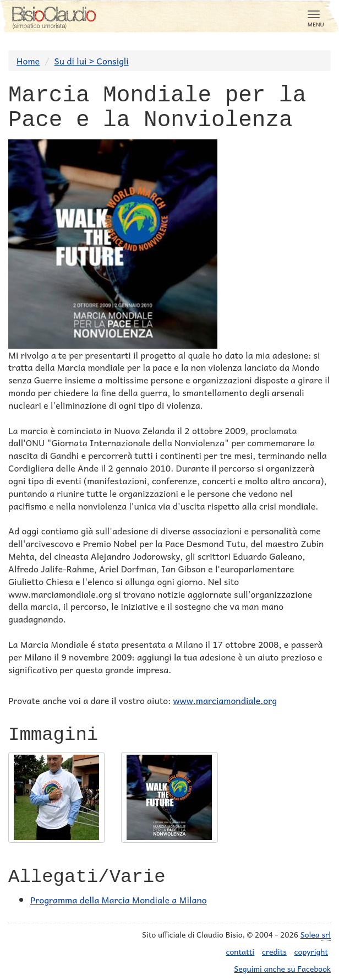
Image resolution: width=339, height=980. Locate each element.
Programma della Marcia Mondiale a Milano (119, 900)
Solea (316, 935)
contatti (240, 951)
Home (28, 61)
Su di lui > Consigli (92, 61)
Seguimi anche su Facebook (282, 968)
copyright (311, 951)
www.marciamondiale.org (225, 700)
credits (274, 951)
